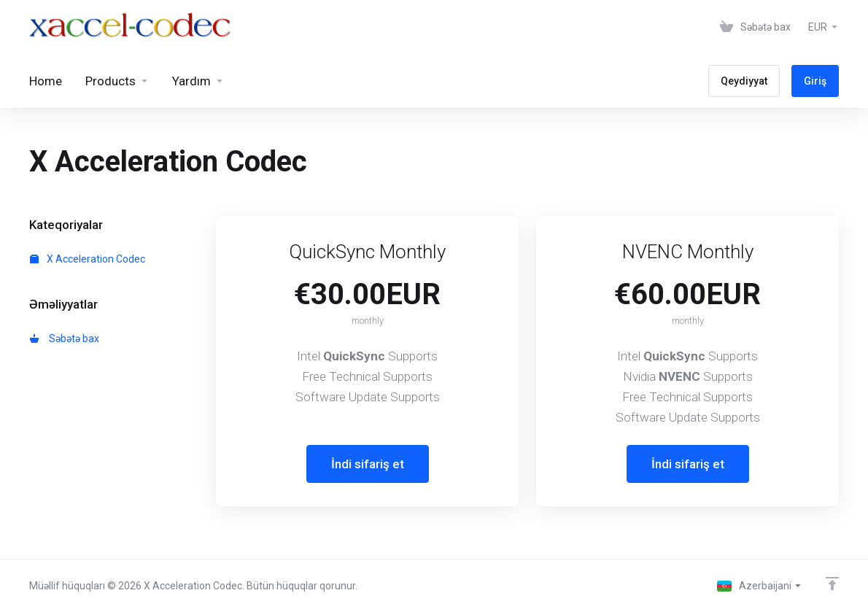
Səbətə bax (65, 338)
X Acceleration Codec (88, 259)
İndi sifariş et (368, 464)
